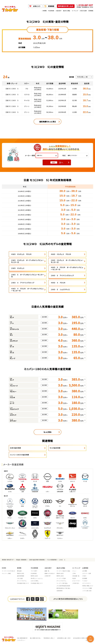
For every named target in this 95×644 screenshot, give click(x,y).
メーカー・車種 (30, 155)
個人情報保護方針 (22, 638)
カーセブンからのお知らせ (9, 571)
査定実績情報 (21, 576)
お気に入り (37, 6)
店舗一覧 (47, 571)
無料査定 (19, 571)
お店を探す (59, 11)
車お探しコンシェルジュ (37, 578)
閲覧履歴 (51, 6)
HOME (4, 568)
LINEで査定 (20, 578)
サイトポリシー (21, 640)
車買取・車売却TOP (8, 560)
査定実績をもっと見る (48, 122)
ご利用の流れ (76, 583)
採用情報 (91, 11)
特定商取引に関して (49, 638)
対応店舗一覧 (76, 576)
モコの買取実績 (52, 560)
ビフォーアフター (76, 581)
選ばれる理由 (67, 11)
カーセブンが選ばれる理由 (63, 571)
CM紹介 (84, 576)
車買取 (45, 11)
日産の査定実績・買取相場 (37, 560)
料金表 (74, 578)
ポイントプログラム (22, 581)
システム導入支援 (87, 591)
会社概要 (85, 571)
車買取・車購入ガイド (88, 586)
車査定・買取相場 (21, 560)
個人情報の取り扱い (36, 638)
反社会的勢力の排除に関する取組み (83, 638)
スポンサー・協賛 (87, 573)
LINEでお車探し (35, 581)
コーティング (75, 11)
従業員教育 (60, 591)
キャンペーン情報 (6, 573)
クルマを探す (34, 571)
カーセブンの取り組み (62, 583)
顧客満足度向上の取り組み (64, 588)
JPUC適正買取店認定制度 (63, 586)
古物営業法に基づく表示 (64, 638)
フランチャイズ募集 (87, 588)
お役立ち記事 (83, 11)
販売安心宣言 (34, 576)
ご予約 (74, 573)
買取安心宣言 (21, 573)
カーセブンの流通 (61, 578)
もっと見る (47, 432)
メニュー (74, 571)
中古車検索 (51, 11)
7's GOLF (85, 581)
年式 (64, 155)
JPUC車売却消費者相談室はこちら (68, 599)
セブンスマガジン (87, 583)
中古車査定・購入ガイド (23, 583)
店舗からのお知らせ (50, 573)
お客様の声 (48, 576)
